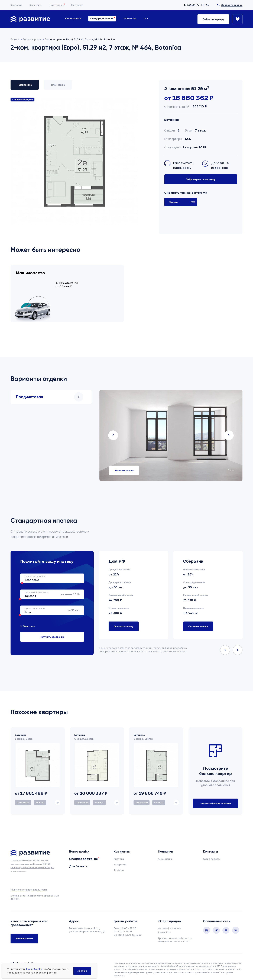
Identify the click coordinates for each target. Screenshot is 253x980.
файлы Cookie (34, 969)
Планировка (25, 85)
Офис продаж (212, 854)
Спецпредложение (102, 19)
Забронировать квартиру (201, 179)
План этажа (58, 85)
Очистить (29, 622)
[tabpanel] (171, 431)
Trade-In (119, 865)
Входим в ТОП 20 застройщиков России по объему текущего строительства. (32, 863)
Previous (113, 431)
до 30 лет (50, 606)
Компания (16, 5)
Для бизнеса (79, 861)
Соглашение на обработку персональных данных (35, 893)
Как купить (36, 5)
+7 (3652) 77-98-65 (196, 5)
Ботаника (171, 120)
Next (229, 431)
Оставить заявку (124, 622)
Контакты (77, 5)
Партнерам (57, 5)
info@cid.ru (165, 928)
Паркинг (182, 202)
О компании (165, 854)
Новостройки (73, 19)
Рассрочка (120, 860)
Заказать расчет (124, 466)
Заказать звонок (232, 5)
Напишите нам (24, 934)
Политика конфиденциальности (29, 885)
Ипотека (119, 854)
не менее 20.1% (50, 590)
